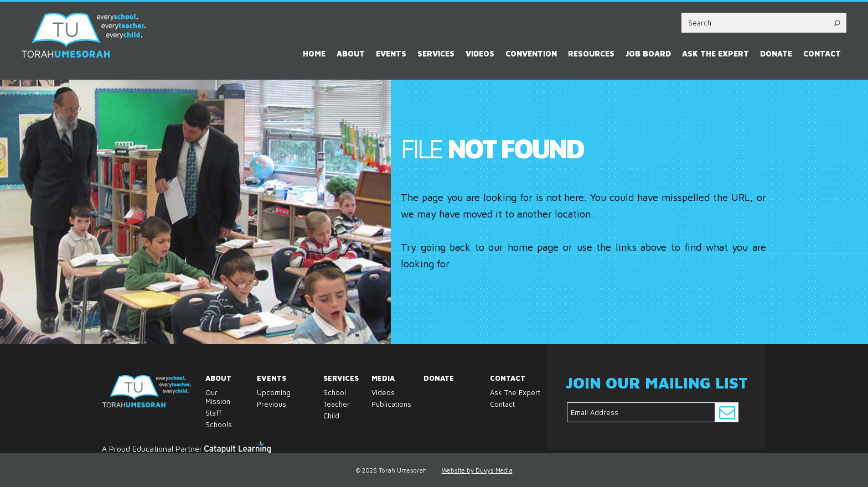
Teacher (326, 404)
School (326, 392)
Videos (480, 53)
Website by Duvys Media (477, 470)
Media (375, 378)
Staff (208, 413)
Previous (272, 404)
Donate (776, 53)
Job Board (648, 53)
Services (436, 53)
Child (326, 416)
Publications (375, 404)
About (351, 53)
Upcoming (274, 392)
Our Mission (208, 397)
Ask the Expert (715, 53)
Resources (591, 53)
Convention (531, 53)
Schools (208, 424)
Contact (822, 53)
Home (314, 53)
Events (391, 53)
